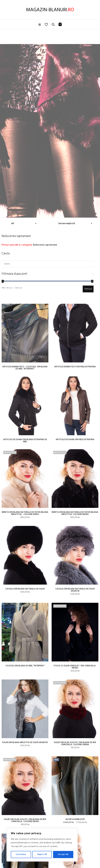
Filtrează (88, 289)
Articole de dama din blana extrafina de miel (25, 441)
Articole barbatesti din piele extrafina (75, 367)
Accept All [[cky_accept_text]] (63, 854)
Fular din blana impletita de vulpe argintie (25, 742)
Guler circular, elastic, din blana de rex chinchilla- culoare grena (75, 744)
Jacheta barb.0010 (75, 819)
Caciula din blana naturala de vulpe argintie (75, 590)
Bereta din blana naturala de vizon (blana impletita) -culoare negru (75, 513)
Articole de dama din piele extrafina (75, 440)
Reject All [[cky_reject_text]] (42, 854)
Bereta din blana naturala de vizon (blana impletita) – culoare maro (25, 513)
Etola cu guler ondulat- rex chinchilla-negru (75, 667)
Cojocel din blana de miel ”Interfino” (25, 666)
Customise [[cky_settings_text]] (21, 854)
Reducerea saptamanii (45, 245)
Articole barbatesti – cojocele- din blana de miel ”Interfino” (25, 368)
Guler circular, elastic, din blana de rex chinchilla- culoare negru (25, 820)
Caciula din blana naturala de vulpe (25, 589)
